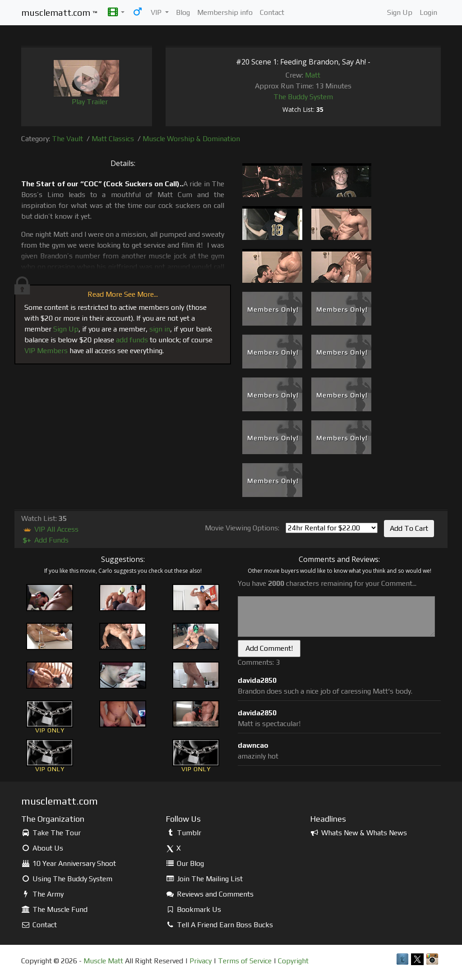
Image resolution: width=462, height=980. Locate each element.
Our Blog (185, 863)
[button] (116, 13)
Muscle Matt (103, 961)
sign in (160, 329)
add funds (132, 340)
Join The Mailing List (204, 879)
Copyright (293, 961)
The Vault (67, 139)
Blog (183, 12)
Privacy (201, 961)
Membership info (225, 12)
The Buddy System (303, 97)
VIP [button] (157, 12)
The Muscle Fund (54, 909)
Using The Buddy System (67, 879)
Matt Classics (113, 139)
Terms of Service (245, 961)
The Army (42, 894)
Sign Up (400, 12)
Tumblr (183, 833)
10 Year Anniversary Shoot (69, 863)
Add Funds (45, 540)
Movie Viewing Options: (242, 528)
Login (428, 12)
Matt (313, 75)
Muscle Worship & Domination (191, 139)
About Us (42, 848)
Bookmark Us (193, 909)
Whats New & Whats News (358, 833)
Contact (272, 12)
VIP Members (46, 351)
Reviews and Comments (210, 894)
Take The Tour (51, 833)
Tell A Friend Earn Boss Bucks (219, 925)
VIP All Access (50, 529)
